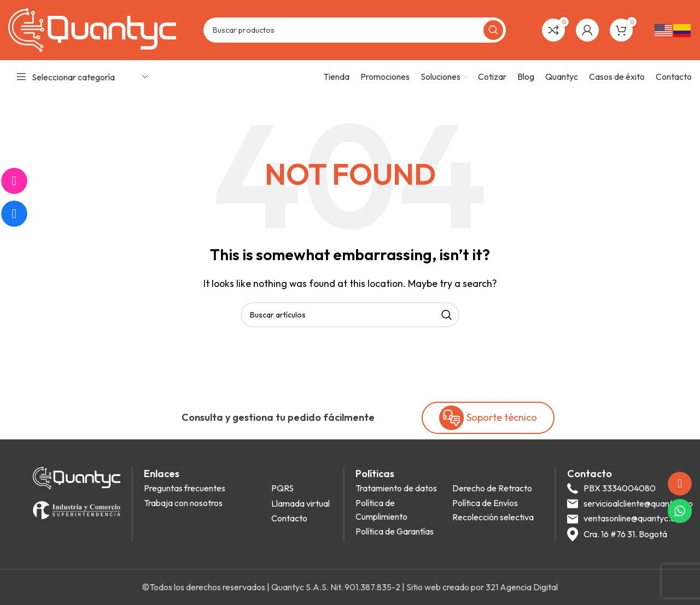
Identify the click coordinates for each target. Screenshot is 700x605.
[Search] (355, 30)
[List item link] (205, 489)
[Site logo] (92, 29)
